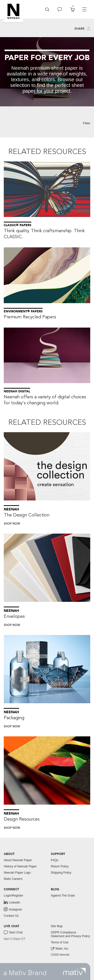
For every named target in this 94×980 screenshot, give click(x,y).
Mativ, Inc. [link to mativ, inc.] (60, 949)
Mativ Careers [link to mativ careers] (13, 879)
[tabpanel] (47, 72)
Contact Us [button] (11, 916)
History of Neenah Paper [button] (20, 866)
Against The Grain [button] (63, 896)
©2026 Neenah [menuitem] (60, 955)
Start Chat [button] (13, 933)
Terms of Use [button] (60, 942)
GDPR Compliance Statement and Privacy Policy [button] (70, 934)
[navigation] (84, 9)
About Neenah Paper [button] (18, 860)
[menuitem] (47, 9)
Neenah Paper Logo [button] (17, 873)
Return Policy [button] (60, 866)
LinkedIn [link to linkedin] (12, 902)
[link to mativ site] (74, 972)
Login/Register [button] (13, 896)
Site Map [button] (57, 926)
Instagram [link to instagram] (13, 909)
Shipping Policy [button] (61, 873)
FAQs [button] (55, 860)
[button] (13, 11)
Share (82, 29)
